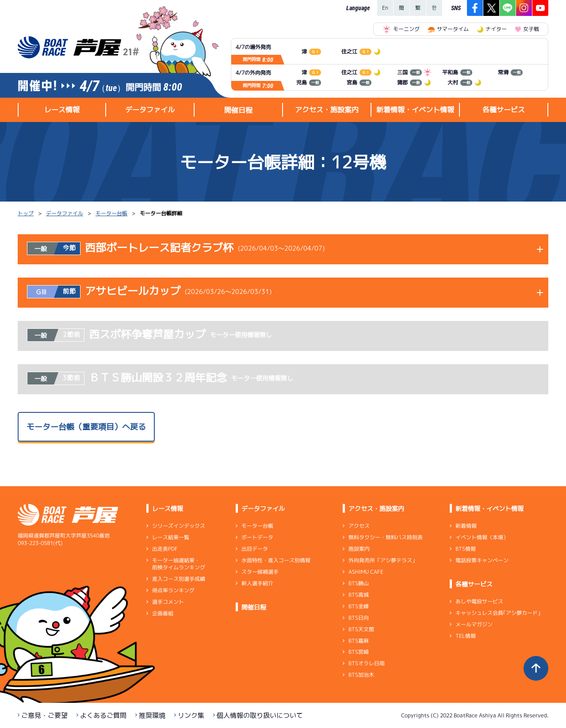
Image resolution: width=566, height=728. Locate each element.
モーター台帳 (111, 213)
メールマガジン (474, 624)
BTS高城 (359, 595)
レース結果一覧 (171, 537)
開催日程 (238, 110)
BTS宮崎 (359, 652)
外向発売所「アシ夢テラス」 (383, 560)
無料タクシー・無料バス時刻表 (386, 537)
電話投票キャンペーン (482, 560)
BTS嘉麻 (359, 640)
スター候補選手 (260, 572)
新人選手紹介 (257, 583)
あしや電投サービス (479, 601)
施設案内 (359, 549)
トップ (26, 213)
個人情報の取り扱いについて (260, 715)
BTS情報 (466, 549)
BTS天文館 (361, 629)
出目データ (255, 549)
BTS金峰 (359, 606)
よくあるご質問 (103, 715)
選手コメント (168, 602)
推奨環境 (152, 715)
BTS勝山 (359, 583)
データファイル (65, 213)
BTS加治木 (361, 675)
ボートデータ (257, 537)
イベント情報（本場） (482, 537)
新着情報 (466, 526)
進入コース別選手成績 (179, 579)
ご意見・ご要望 (44, 715)
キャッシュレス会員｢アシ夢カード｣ (498, 613)
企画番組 (163, 613)
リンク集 (191, 715)
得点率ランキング (173, 590)
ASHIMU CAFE (366, 572)
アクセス (359, 526)
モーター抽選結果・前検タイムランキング (179, 564)
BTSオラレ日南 (367, 663)
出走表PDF (165, 549)
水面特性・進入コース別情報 (276, 560)
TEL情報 (466, 636)
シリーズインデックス (179, 526)
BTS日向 (359, 618)
